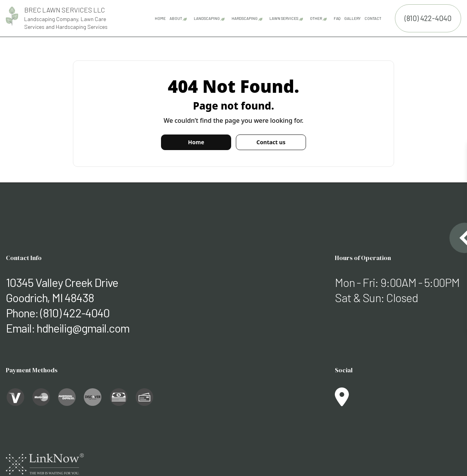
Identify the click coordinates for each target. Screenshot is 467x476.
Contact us (271, 142)
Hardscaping (245, 18)
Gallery (352, 18)
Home (160, 18)
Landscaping (207, 18)
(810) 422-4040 (428, 18)
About (176, 18)
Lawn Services (284, 18)
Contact (373, 18)
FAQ (337, 18)
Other (316, 18)
